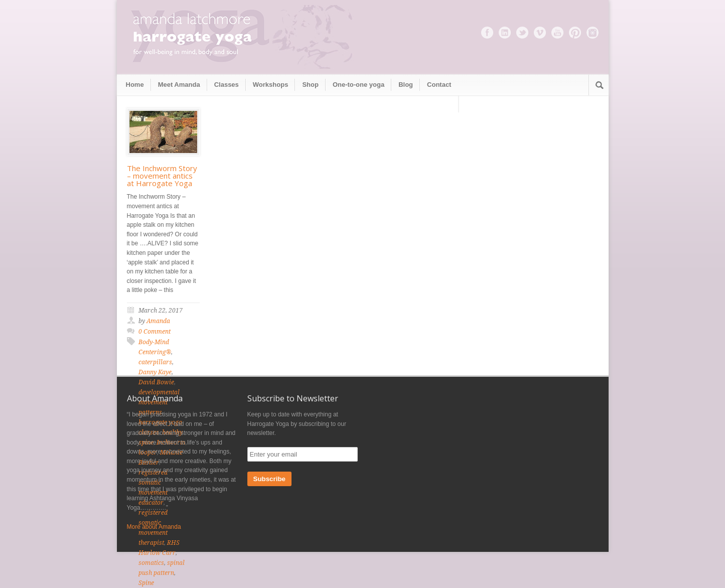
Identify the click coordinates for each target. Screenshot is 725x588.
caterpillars (155, 362)
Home (135, 85)
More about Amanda (154, 527)
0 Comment (155, 332)
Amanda (158, 321)
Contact (439, 85)
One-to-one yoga (358, 85)
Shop (310, 85)
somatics (151, 563)
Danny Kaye (155, 372)
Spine (146, 583)
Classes (227, 85)
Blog (406, 85)
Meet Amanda (179, 85)
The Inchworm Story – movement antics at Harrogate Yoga (162, 176)
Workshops (271, 85)
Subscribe (269, 479)
